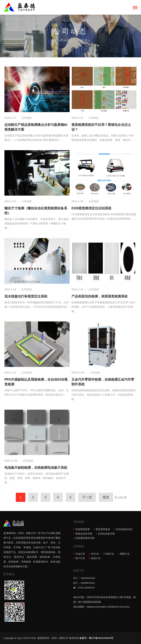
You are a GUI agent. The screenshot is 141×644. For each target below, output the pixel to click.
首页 (54, 40)
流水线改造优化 (124, 529)
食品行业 (96, 558)
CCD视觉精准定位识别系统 (91, 208)
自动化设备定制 (106, 534)
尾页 (106, 497)
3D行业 (95, 554)
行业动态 (66, 40)
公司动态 (81, 40)
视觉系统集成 (103, 529)
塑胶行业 (125, 554)
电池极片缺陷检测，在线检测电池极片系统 (36, 468)
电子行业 (80, 558)
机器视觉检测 (83, 529)
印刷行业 (109, 554)
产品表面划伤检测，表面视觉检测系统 (100, 296)
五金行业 (80, 554)
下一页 (87, 497)
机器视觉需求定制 (85, 538)
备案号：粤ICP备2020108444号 (96, 638)
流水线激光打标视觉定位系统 (26, 296)
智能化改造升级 (84, 534)
